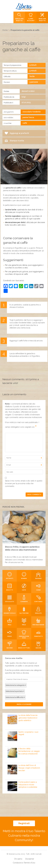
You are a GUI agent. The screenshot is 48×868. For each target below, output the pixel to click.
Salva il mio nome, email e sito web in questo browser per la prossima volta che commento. (24, 483)
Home (5, 30)
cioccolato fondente (32, 112)
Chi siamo (18, 859)
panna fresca (28, 117)
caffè (25, 123)
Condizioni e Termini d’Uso (24, 863)
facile (32, 76)
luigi (24, 97)
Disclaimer (30, 859)
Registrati (24, 823)
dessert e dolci (28, 91)
